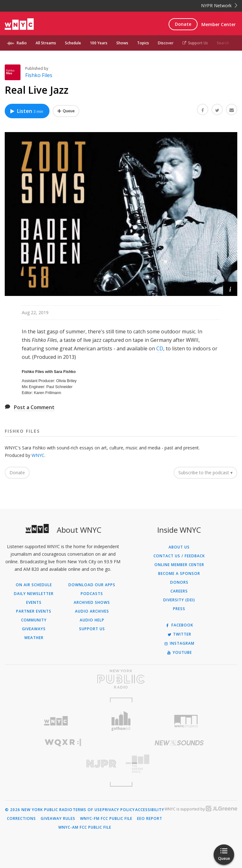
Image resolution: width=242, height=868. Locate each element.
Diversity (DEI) (179, 600)
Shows (122, 43)
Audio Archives (92, 611)
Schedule (73, 43)
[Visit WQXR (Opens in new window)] (63, 743)
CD (160, 348)
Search (223, 43)
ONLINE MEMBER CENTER (179, 565)
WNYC (38, 455)
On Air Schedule (34, 585)
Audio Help (92, 620)
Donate (183, 24)
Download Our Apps (92, 585)
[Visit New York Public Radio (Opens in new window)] (121, 679)
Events (34, 603)
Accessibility (150, 810)
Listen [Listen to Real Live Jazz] (26, 111)
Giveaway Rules (58, 819)
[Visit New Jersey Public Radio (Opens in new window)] (63, 764)
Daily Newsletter (34, 594)
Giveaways (34, 629)
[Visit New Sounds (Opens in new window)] (179, 743)
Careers (179, 591)
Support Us (195, 43)
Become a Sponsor (179, 574)
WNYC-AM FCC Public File (85, 827)
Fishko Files (39, 75)
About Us (179, 547)
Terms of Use (87, 810)
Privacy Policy (119, 810)
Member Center (219, 24)
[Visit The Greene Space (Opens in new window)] (179, 764)
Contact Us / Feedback (179, 556)
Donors (179, 582)
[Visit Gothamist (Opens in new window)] (121, 721)
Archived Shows (92, 603)
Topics (143, 43)
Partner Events (34, 611)
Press (179, 609)
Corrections (21, 819)
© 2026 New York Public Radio (39, 810)
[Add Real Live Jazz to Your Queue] (66, 111)
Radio (22, 43)
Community (34, 620)
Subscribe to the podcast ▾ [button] (205, 473)
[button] (230, 289)
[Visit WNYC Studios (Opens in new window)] (186, 721)
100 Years (99, 43)
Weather (34, 638)
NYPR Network (219, 6)
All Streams (46, 43)
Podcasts (92, 594)
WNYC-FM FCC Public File (106, 819)
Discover (166, 43)
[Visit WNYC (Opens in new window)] (56, 721)
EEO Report (150, 819)
